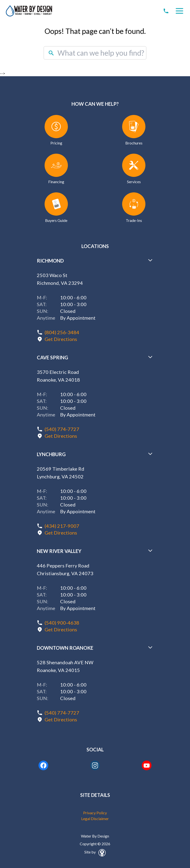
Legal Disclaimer (95, 819)
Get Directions (61, 339)
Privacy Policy (95, 813)
